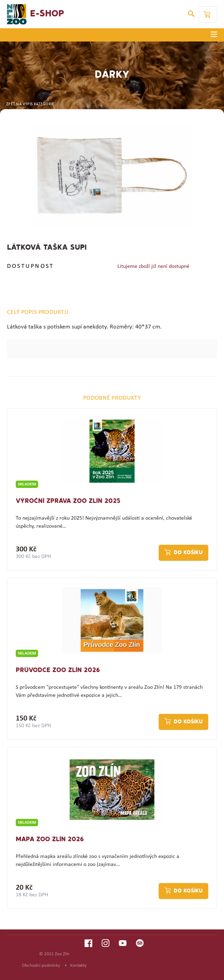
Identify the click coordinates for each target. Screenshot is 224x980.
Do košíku (188, 553)
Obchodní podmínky (41, 966)
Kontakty (78, 966)
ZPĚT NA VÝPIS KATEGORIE (28, 104)
